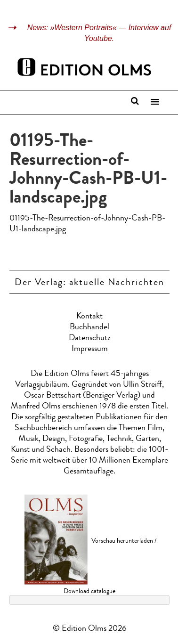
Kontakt (89, 317)
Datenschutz (90, 338)
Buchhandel (89, 327)
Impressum (90, 349)
